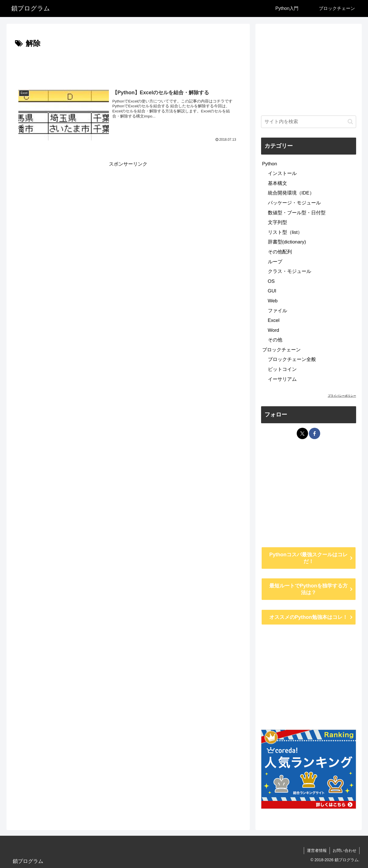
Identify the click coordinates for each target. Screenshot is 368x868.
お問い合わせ (345, 850)
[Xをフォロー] (302, 433)
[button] (350, 122)
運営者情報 (317, 850)
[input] (309, 122)
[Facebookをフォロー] (315, 433)
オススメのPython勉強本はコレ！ (308, 617)
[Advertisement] (128, 66)
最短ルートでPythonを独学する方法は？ (308, 589)
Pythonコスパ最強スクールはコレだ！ (308, 558)
